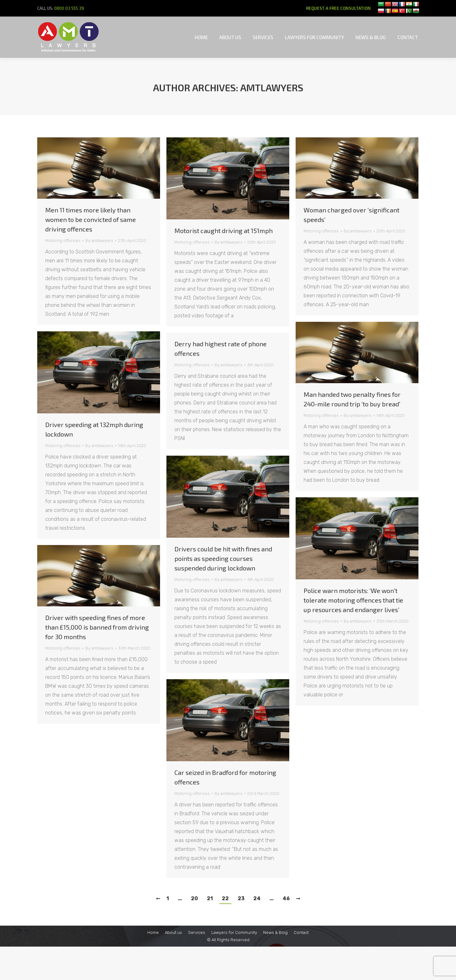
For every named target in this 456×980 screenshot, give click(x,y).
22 (225, 898)
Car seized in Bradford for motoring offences (225, 777)
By (99, 241)
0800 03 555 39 (69, 8)
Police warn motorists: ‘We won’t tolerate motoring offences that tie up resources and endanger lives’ (353, 600)
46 (286, 898)
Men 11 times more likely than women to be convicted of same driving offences (91, 219)
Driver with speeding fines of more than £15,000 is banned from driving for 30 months (97, 627)
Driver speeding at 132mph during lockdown (94, 429)
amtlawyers (272, 87)
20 (194, 898)
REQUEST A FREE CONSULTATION (338, 8)
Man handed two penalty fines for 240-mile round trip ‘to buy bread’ (352, 399)
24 (257, 898)
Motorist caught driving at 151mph (224, 231)
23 (241, 898)
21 (210, 898)
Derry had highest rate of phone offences (221, 349)
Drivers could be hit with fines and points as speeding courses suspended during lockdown (223, 558)
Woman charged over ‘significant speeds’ (351, 215)
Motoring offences (63, 241)
